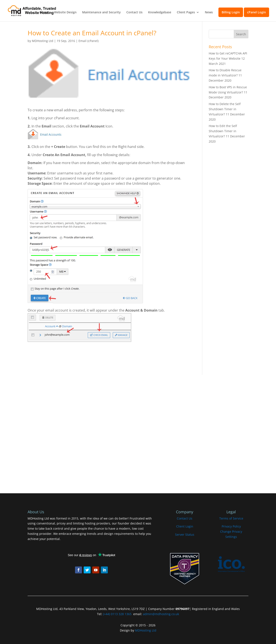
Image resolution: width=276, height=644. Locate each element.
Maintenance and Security (101, 12)
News (209, 12)
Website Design (65, 12)
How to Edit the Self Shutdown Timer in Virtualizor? (223, 131)
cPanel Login (256, 12)
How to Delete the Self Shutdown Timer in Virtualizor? (225, 109)
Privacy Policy (231, 526)
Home (44, 12)
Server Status (185, 535)
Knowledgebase (160, 12)
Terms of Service (231, 518)
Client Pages (186, 12)
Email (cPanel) (89, 41)
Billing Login (231, 12)
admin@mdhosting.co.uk (161, 614)
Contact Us (134, 12)
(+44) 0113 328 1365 (117, 614)
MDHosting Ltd (43, 41)
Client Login (185, 526)
